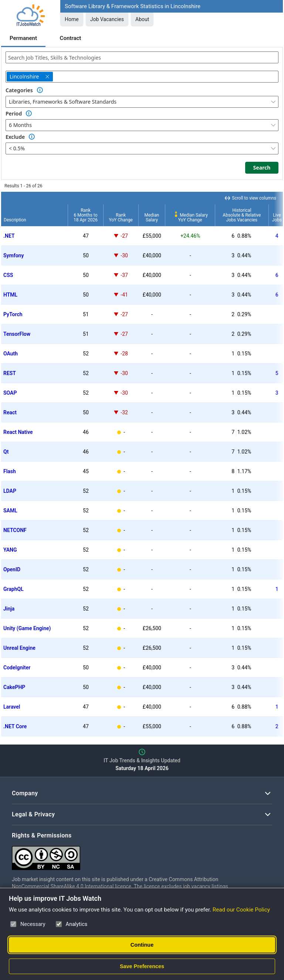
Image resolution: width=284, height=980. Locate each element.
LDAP (10, 491)
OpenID (12, 569)
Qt (6, 452)
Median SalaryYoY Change (190, 218)
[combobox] (142, 57)
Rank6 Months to (86, 215)
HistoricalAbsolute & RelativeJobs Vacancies (242, 215)
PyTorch (13, 314)
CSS (8, 275)
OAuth (11, 354)
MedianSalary (152, 218)
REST (10, 373)
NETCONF (15, 530)
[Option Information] (40, 90)
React (10, 412)
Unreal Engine (19, 648)
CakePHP (14, 687)
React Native (18, 432)
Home (72, 19)
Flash (10, 471)
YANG (10, 550)
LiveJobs (277, 218)
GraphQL (13, 589)
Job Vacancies (107, 19)
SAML (10, 511)
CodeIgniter (17, 668)
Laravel (12, 707)
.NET (9, 236)
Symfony (13, 255)
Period (14, 113)
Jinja (9, 609)
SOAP (10, 393)
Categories (19, 90)
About (142, 19)
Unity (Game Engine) (27, 628)
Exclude (15, 137)
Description (15, 220)
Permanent (23, 38)
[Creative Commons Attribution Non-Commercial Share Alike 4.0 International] (123, 855)
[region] (142, 464)
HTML (10, 295)
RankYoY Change (121, 218)
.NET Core (15, 726)
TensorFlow (17, 334)
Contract (71, 38)
